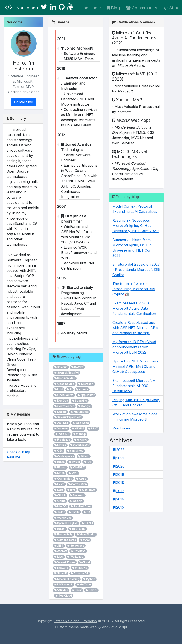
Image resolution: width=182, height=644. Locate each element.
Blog (113, 8)
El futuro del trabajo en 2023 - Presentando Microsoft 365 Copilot (136, 270)
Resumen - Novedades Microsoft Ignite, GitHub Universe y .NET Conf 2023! (135, 226)
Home (93, 8)
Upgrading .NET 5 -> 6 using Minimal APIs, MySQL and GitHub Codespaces (136, 366)
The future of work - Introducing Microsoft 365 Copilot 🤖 (134, 289)
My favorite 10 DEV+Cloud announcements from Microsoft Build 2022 (134, 347)
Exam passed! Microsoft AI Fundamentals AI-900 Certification (134, 386)
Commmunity (142, 8)
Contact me (24, 102)
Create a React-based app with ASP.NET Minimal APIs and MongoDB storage (135, 328)
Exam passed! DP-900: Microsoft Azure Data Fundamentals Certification (134, 308)
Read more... (123, 428)
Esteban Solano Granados (75, 621)
